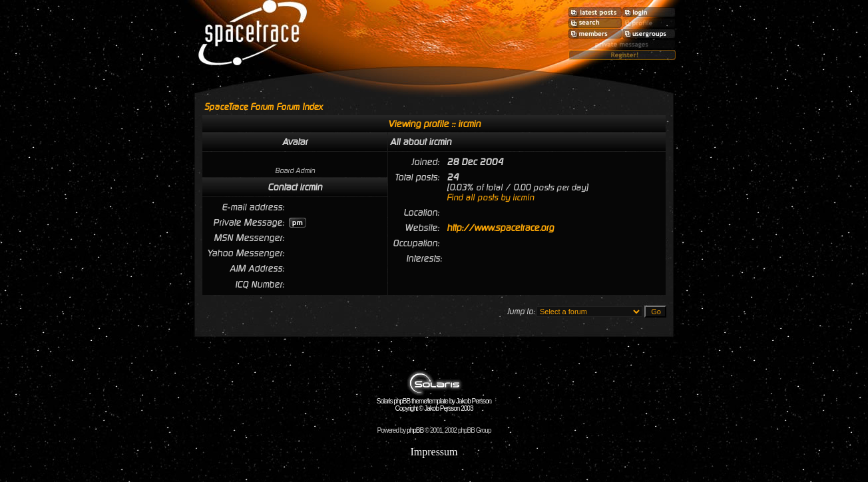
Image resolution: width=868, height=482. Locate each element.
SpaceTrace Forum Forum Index (264, 107)
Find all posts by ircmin (490, 197)
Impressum (434, 452)
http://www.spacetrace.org (500, 228)
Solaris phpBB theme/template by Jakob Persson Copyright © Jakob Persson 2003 (434, 402)
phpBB (415, 430)
